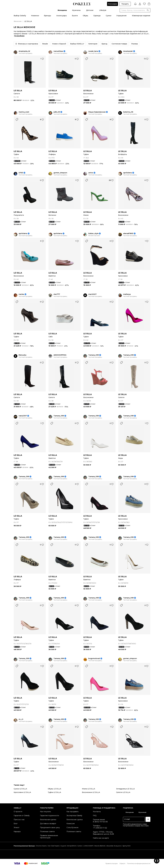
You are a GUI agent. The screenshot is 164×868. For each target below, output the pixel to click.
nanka (21, 294)
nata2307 (23, 416)
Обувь (85, 16)
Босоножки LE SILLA (91, 792)
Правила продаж (112, 863)
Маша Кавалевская (97, 112)
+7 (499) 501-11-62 (100, 828)
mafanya (127, 294)
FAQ (95, 816)
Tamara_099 (94, 355)
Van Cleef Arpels (53, 846)
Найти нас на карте (101, 838)
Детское (90, 10)
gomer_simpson (60, 173)
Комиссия (71, 824)
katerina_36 (128, 112)
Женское (18, 21)
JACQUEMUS (71, 846)
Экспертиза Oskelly (74, 816)
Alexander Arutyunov (114, 846)
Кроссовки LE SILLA (22, 792)
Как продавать (72, 812)
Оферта (122, 863)
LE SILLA (18, 91)
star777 (57, 294)
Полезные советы (47, 832)
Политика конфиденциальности (139, 863)
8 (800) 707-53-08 (100, 822)
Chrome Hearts (41, 846)
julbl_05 (57, 112)
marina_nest (24, 112)
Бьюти (75, 16)
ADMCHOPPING (60, 355)
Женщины (62, 10)
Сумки (109, 16)
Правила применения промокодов (49, 837)
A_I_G (21, 719)
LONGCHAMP (88, 846)
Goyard (63, 846)
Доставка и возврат (48, 824)
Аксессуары (61, 16)
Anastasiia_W (24, 51)
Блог (16, 824)
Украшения (121, 16)
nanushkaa (58, 51)
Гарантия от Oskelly (22, 816)
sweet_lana (93, 51)
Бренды (47, 16)
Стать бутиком (72, 828)
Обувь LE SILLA (54, 789)
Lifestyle (103, 10)
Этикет (17, 828)
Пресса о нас (19, 820)
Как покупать (45, 812)
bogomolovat (94, 659)
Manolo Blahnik (100, 846)
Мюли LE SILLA (88, 789)
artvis (91, 173)
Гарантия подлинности (50, 816)
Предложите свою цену (50, 828)
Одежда (97, 16)
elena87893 (128, 234)
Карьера (17, 832)
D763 (21, 173)
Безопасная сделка (48, 820)
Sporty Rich (127, 846)
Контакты (97, 812)
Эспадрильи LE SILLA (125, 789)
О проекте (18, 812)
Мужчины (76, 10)
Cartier (80, 846)
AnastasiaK (128, 51)
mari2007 (92, 294)
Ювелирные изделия (141, 16)
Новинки (35, 16)
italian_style (93, 234)
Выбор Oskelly (20, 16)
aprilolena (127, 173)
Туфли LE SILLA (54, 792)
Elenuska (22, 355)
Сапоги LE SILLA (123, 792)
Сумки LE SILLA (20, 789)
